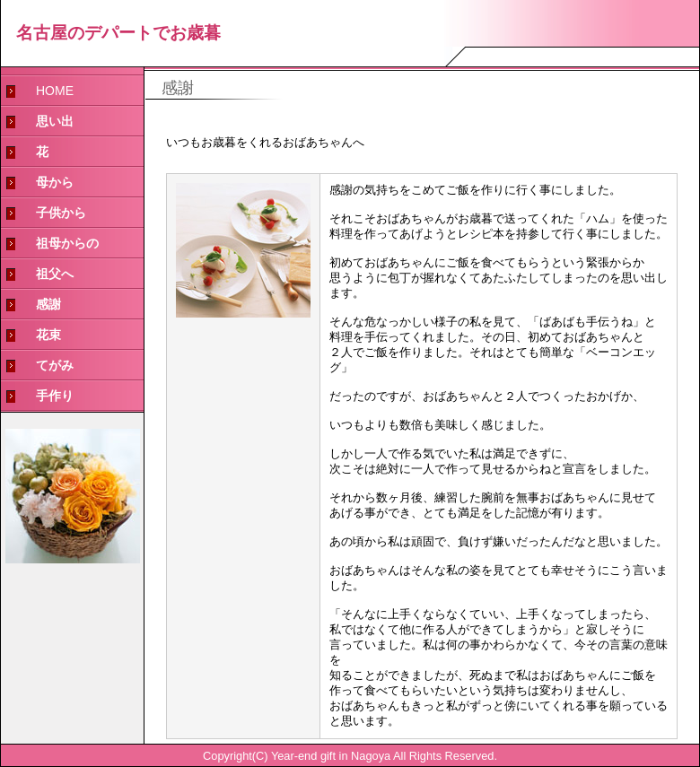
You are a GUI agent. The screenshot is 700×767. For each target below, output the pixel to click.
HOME (55, 91)
